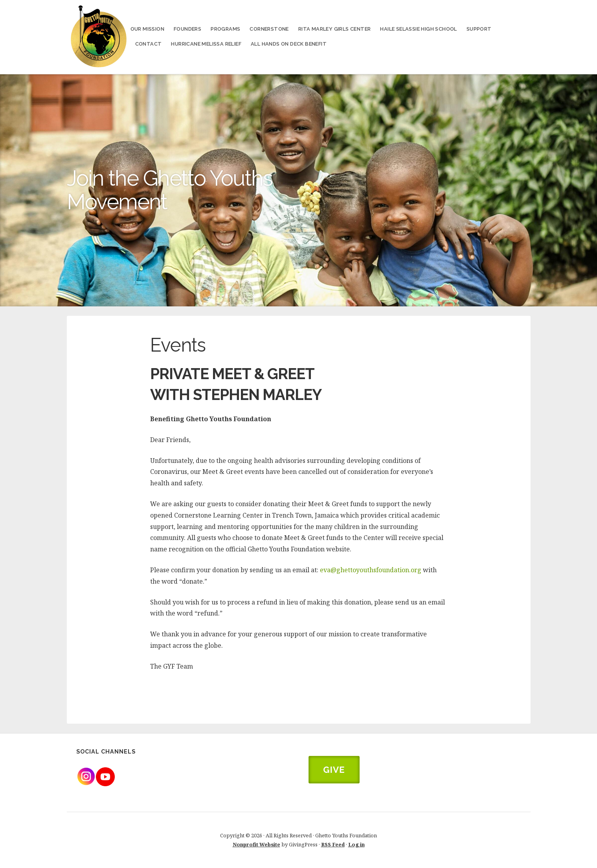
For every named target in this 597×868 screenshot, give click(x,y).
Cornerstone (269, 29)
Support (479, 29)
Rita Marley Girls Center (335, 29)
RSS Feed (333, 844)
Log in (356, 844)
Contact (149, 44)
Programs (225, 29)
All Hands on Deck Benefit (289, 44)
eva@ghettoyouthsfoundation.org (371, 570)
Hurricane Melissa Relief (206, 44)
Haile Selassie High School (418, 29)
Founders (187, 29)
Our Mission (147, 29)
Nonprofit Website (256, 844)
